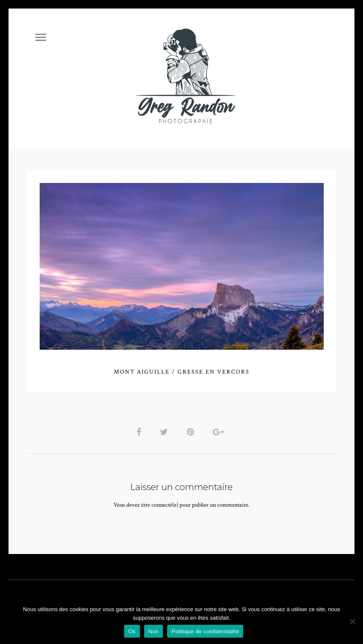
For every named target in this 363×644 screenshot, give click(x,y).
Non (154, 631)
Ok (132, 631)
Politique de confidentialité (205, 631)
